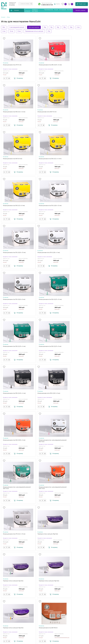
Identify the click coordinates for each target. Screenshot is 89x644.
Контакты (70, 10)
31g (51, 27)
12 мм (11, 31)
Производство (49, 10)
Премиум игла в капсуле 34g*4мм (13, 440)
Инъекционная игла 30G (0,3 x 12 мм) (73, 65)
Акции (56, 10)
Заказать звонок (78, 617)
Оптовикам (62, 10)
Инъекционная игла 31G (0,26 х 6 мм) (43, 206)
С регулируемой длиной (17, 27)
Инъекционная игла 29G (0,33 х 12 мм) (44, 65)
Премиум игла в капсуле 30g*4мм (13, 393)
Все (4, 27)
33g (64, 27)
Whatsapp (73, 607)
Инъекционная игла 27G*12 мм (12, 65)
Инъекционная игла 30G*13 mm (12, 112)
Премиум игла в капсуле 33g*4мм (72, 393)
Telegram (72, 610)
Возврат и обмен (59, 610)
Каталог (3, 17)
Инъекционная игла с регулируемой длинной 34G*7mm (43, 347)
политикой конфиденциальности (43, 634)
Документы (58, 599)
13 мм (19, 31)
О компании (58, 592)
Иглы (8, 17)
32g (58, 27)
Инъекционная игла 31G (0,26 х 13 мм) (73, 159)
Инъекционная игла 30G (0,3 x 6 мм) (14, 159)
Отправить (39, 628)
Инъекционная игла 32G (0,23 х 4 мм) (14, 253)
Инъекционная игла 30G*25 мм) (42, 112)
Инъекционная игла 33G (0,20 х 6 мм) (14, 299)
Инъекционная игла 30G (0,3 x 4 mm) (73, 112)
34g (71, 27)
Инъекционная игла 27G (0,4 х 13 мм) (73, 346)
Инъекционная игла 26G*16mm (42, 440)
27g (49, 31)
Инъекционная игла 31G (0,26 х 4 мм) (14, 206)
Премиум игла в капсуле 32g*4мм (42, 393)
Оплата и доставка (60, 596)
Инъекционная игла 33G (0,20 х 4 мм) (73, 253)
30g (45, 27)
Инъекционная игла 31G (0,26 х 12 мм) (44, 159)
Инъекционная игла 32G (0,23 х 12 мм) (73, 206)
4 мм (78, 27)
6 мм (4, 31)
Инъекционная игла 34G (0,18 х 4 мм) (44, 299)
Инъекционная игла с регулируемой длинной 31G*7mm (73, 300)
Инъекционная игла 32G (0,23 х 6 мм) (44, 253)
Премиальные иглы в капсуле (34, 31)
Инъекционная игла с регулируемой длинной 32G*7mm (14, 347)
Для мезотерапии (34, 27)
